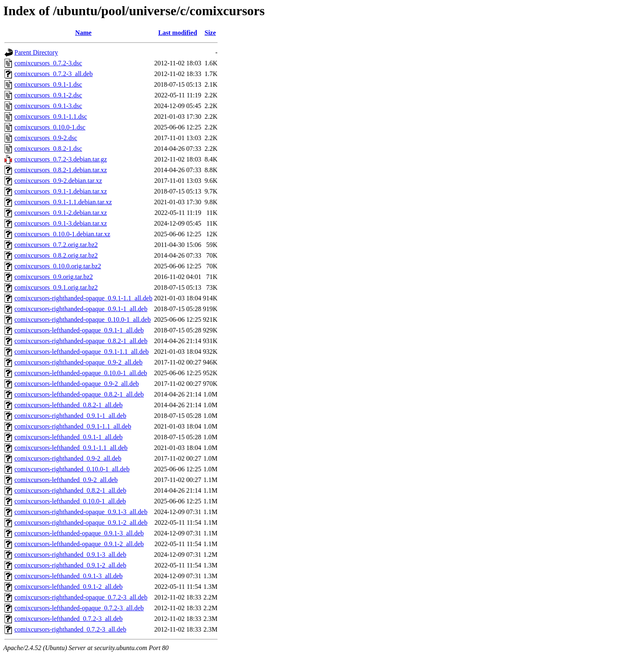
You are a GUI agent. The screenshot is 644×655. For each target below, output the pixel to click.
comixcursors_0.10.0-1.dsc (50, 127)
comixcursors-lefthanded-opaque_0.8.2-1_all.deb (79, 394)
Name (83, 33)
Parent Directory (36, 52)
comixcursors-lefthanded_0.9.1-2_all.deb (68, 587)
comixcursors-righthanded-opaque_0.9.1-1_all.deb (81, 309)
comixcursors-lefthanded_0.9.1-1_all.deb (68, 437)
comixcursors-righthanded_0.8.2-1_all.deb (70, 490)
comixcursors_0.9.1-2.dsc (48, 95)
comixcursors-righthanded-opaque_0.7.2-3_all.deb (81, 597)
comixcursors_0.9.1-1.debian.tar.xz (61, 191)
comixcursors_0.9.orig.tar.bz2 (54, 277)
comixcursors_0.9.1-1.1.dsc (51, 116)
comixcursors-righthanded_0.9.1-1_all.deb (70, 416)
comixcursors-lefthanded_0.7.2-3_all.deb (68, 619)
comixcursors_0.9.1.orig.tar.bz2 (56, 287)
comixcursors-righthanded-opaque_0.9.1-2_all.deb (81, 522)
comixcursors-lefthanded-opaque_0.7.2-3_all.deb (79, 608)
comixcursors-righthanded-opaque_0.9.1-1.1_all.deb (83, 298)
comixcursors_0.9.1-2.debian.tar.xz (61, 213)
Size (210, 33)
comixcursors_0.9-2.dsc (46, 138)
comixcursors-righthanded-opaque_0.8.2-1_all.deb (81, 341)
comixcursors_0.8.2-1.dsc (48, 149)
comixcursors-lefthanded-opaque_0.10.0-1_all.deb (81, 373)
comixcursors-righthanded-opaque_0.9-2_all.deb (78, 362)
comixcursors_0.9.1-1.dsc (48, 84)
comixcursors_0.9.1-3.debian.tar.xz (61, 223)
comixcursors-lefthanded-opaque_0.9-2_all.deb (77, 384)
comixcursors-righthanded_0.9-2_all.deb (68, 458)
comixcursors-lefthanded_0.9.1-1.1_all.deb (71, 448)
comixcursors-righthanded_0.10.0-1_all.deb (72, 469)
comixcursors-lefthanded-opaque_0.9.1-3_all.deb (79, 533)
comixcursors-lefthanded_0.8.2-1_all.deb (68, 405)
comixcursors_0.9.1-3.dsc (48, 106)
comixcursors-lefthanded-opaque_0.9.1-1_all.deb (79, 330)
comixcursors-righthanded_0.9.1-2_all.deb (70, 565)
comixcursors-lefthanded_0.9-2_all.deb (66, 480)
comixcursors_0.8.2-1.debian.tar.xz (61, 170)
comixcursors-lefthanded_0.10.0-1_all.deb (70, 501)
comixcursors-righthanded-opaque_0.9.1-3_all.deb (81, 512)
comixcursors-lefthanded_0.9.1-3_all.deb (68, 576)
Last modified (178, 33)
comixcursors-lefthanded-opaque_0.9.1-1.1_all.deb (82, 352)
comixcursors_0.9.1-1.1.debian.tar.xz (63, 202)
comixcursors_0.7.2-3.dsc (48, 63)
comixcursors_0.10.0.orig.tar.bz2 (58, 266)
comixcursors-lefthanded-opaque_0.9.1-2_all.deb (79, 544)
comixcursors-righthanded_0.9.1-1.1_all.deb (73, 426)
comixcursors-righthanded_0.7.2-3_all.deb (70, 629)
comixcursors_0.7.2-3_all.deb (54, 74)
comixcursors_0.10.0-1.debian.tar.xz (62, 234)
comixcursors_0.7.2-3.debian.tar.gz (61, 159)
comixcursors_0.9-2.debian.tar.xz (58, 181)
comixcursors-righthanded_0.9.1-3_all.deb (70, 555)
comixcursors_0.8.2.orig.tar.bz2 (56, 255)
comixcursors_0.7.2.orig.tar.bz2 (56, 245)
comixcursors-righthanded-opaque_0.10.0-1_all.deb (83, 319)
